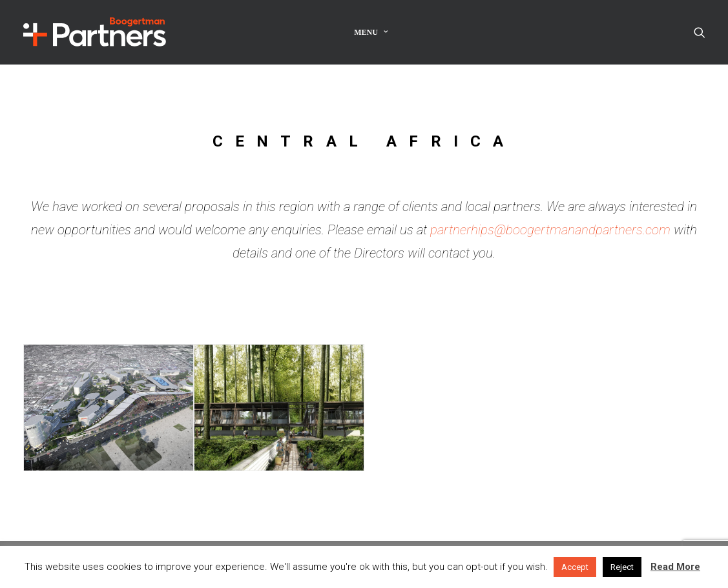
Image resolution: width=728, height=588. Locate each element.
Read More (675, 567)
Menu (371, 32)
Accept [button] (575, 567)
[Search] (700, 32)
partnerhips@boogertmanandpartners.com (550, 230)
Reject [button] (622, 567)
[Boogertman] (95, 32)
